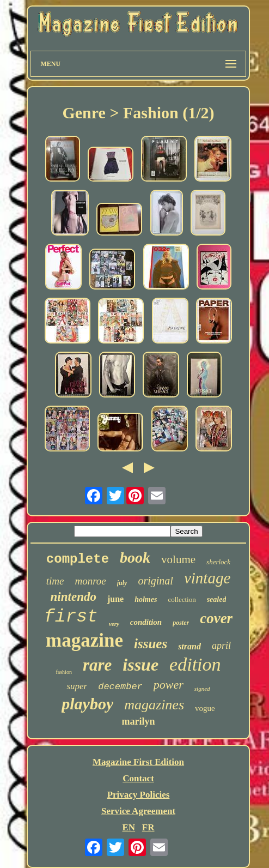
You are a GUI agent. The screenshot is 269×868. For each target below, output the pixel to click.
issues (151, 644)
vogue (205, 708)
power (169, 685)
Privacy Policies (139, 795)
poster (181, 623)
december (120, 687)
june (115, 599)
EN (129, 827)
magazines (154, 705)
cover (216, 618)
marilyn (139, 721)
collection (182, 599)
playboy (87, 704)
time (55, 581)
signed (202, 689)
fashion (63, 672)
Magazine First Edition (138, 762)
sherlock (218, 562)
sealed (217, 599)
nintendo (74, 597)
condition (146, 622)
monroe (90, 581)
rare (97, 665)
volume (178, 559)
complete (78, 559)
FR (148, 827)
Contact (138, 778)
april (221, 646)
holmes (146, 599)
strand (189, 646)
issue (140, 665)
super (77, 686)
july (122, 583)
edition (195, 664)
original (155, 581)
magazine (84, 640)
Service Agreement (138, 811)
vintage (207, 578)
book (135, 557)
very (114, 624)
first (71, 617)
